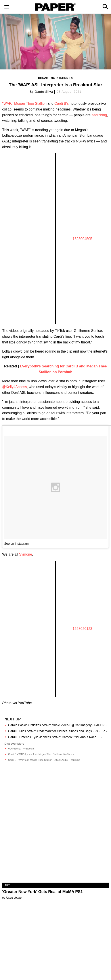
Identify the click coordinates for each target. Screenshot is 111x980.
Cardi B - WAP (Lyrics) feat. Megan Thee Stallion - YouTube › (41, 754)
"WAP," (8, 104)
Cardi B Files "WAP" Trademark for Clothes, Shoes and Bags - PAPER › (57, 731)
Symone (26, 554)
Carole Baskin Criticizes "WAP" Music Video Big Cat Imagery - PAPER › (57, 725)
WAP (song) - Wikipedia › (22, 749)
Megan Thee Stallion (30, 104)
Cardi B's (61, 104)
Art (7, 885)
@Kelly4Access (14, 387)
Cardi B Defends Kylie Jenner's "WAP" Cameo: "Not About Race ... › (55, 737)
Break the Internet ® (55, 78)
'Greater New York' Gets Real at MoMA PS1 (42, 892)
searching (99, 115)
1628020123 (82, 629)
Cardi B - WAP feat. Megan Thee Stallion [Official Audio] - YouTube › (45, 760)
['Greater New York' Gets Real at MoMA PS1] (55, 856)
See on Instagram (16, 544)
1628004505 (82, 239)
